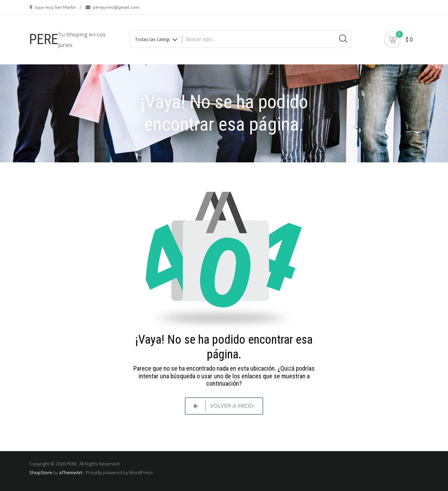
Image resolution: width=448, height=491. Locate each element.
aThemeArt (71, 472)
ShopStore (41, 472)
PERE (44, 39)
